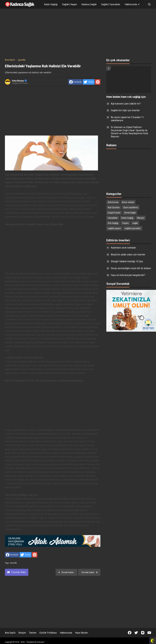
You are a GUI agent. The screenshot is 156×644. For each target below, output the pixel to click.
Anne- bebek (128, 202)
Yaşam (125, 223)
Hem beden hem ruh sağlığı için (126, 97)
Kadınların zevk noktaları (123, 248)
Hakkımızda (66, 633)
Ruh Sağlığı (113, 223)
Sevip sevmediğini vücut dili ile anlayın (131, 268)
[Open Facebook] (130, 633)
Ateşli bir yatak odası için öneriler (128, 255)
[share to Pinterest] (98, 82)
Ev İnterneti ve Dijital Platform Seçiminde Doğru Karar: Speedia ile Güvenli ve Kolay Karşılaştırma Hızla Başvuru (129, 132)
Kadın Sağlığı (51, 4)
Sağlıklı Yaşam (69, 4)
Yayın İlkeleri (82, 633)
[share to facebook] (75, 82)
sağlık (135, 223)
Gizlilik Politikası (48, 633)
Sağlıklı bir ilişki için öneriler (125, 110)
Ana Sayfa (10, 633)
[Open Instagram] (143, 633)
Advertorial (113, 202)
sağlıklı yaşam (114, 228)
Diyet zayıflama (131, 207)
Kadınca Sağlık (89, 4)
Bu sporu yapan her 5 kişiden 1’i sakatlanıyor (127, 119)
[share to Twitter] (89, 82)
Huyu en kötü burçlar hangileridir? (128, 275)
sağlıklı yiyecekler (133, 228)
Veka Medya (19, 81)
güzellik (13, 563)
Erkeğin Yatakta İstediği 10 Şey (127, 261)
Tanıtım (33, 633)
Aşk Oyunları (114, 207)
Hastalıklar (113, 218)
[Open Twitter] (136, 633)
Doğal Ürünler (114, 213)
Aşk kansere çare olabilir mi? (126, 104)
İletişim (22, 633)
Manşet (141, 218)
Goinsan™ (41, 642)
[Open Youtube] (149, 633)
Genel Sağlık (130, 213)
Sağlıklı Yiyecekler (111, 4)
